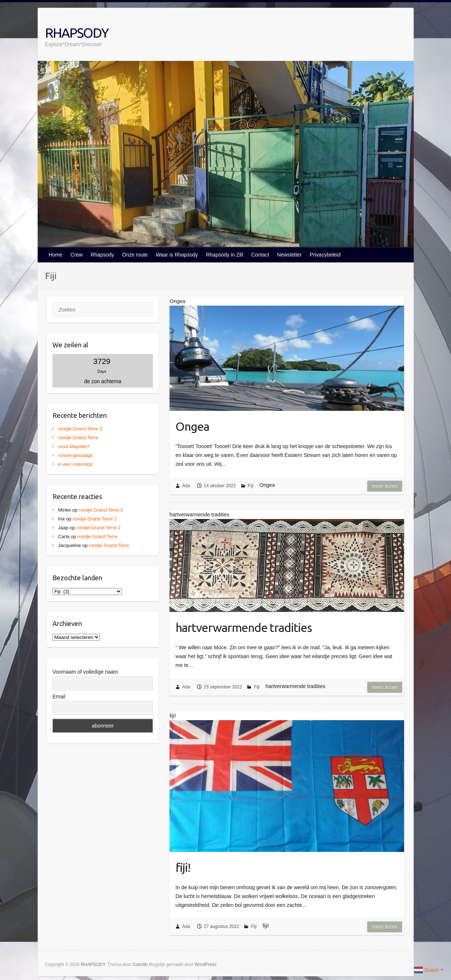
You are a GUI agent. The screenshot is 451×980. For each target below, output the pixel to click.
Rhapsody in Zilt (225, 255)
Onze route (135, 255)
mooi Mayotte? (74, 446)
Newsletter (289, 255)
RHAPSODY (77, 33)
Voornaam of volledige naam (85, 672)
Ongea (192, 426)
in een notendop (75, 464)
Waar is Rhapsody (177, 255)
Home (56, 255)
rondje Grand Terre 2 (80, 429)
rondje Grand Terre (78, 438)
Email (59, 697)
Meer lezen (385, 486)
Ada (186, 486)
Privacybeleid (325, 255)
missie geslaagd (75, 455)
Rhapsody (102, 255)
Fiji (251, 486)
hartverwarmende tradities (244, 627)
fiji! (183, 867)
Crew (77, 255)
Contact (260, 255)
